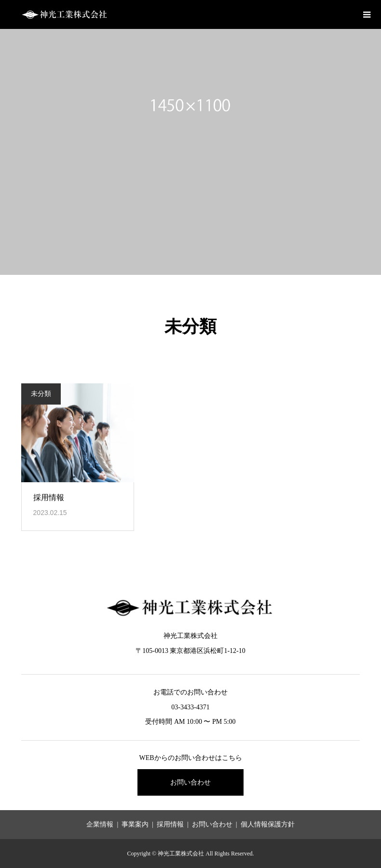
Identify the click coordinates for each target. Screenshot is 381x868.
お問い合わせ (190, 782)
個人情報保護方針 (268, 824)
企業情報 (100, 824)
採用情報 (49, 497)
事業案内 (135, 824)
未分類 (41, 394)
